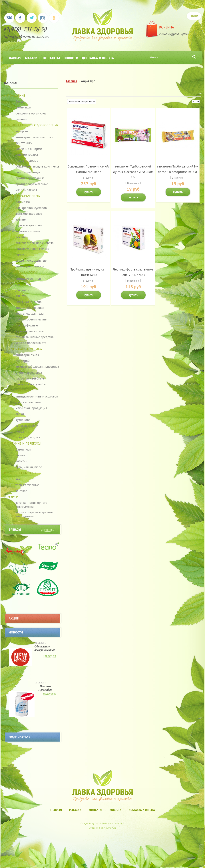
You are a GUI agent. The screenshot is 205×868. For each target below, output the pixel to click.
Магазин (32, 58)
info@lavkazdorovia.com (26, 37)
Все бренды (48, 530)
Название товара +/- (80, 101)
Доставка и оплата (98, 58)
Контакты (52, 58)
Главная (14, 58)
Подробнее (49, 656)
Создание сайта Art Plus (102, 828)
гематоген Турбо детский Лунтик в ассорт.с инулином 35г (133, 172)
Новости (71, 58)
